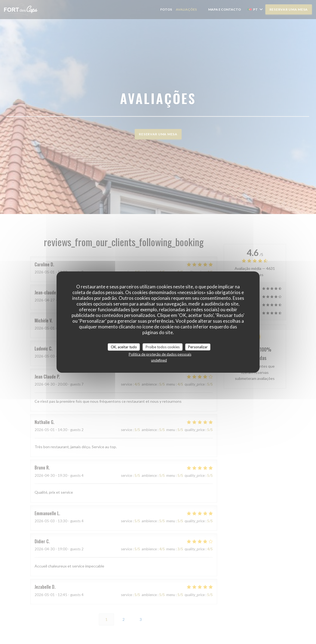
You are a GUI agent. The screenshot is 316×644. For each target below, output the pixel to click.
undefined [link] (159, 360)
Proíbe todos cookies (163, 347)
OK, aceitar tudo (124, 347)
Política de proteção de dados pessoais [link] (160, 354)
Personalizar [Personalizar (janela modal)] (198, 347)
